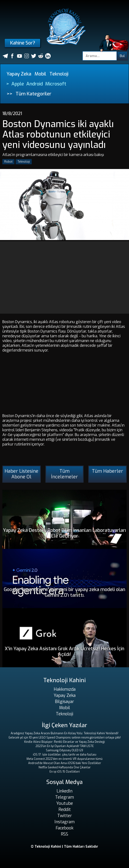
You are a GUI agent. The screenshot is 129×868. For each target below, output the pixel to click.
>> (9, 94)
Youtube (65, 803)
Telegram (64, 797)
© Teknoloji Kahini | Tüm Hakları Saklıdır (64, 847)
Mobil (40, 74)
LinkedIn (64, 791)
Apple (18, 84)
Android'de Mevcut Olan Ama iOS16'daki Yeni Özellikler (65, 763)
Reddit (65, 810)
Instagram (64, 822)
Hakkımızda (65, 689)
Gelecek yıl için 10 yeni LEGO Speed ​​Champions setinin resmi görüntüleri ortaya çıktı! (65, 738)
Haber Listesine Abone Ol (21, 474)
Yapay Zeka (19, 74)
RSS (64, 834)
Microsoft (56, 84)
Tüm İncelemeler (64, 474)
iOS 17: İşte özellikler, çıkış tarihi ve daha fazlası (65, 755)
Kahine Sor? (23, 43)
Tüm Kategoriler (33, 94)
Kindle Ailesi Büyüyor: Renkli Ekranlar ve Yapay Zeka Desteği (64, 742)
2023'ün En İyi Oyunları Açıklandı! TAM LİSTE (65, 746)
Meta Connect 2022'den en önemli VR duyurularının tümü (64, 759)
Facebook (64, 828)
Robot (8, 162)
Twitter (65, 816)
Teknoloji (59, 74)
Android (35, 84)
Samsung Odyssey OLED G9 (64, 750)
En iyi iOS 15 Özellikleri (65, 772)
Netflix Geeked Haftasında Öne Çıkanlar (65, 767)
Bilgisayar (64, 702)
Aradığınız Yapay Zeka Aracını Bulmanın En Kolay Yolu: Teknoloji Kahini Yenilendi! (64, 733)
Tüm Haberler (107, 471)
